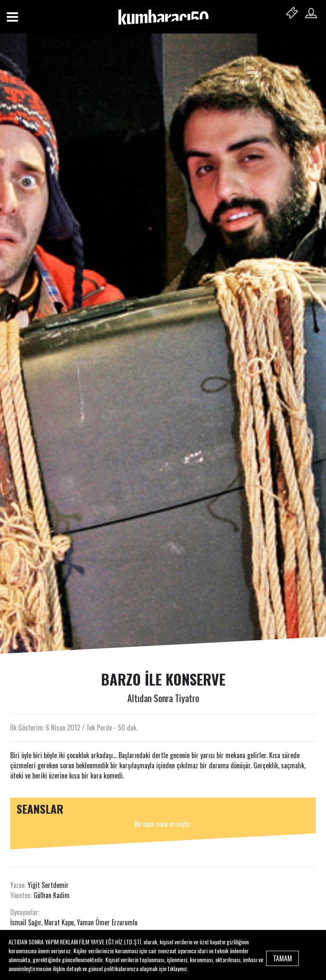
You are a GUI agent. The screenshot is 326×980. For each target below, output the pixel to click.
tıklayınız (177, 968)
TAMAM (282, 958)
